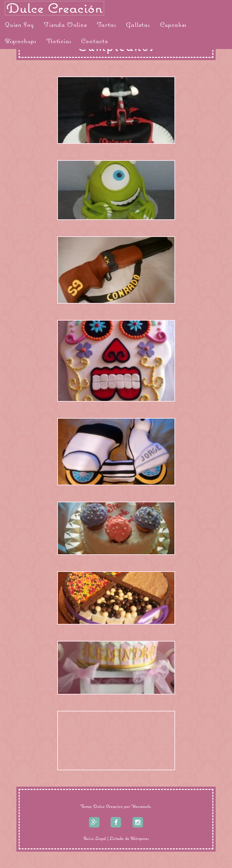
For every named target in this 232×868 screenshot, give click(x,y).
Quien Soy (19, 25)
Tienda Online (65, 25)
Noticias (59, 41)
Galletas (138, 25)
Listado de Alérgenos (129, 838)
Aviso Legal (95, 838)
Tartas (107, 25)
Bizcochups (21, 41)
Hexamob (141, 806)
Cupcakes (173, 25)
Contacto (95, 41)
